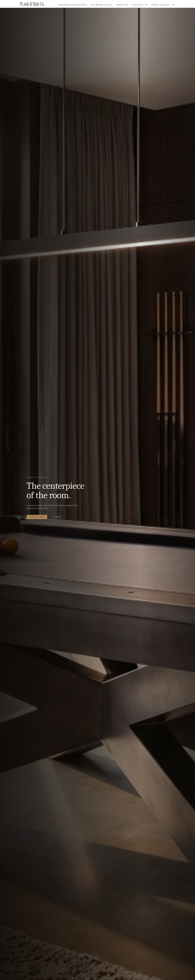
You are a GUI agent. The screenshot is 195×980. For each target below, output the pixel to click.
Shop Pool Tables (37, 517)
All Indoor (57, 517)
